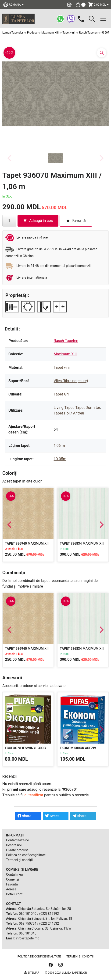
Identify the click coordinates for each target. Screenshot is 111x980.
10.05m (60, 459)
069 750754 (28, 923)
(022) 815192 (49, 914)
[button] (56, 158)
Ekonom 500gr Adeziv (78, 748)
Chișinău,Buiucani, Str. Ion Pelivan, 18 (45, 919)
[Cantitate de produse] (9, 221)
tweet (52, 816)
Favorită (12, 884)
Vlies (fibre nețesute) (71, 381)
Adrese (11, 889)
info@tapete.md (28, 938)
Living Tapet (64, 408)
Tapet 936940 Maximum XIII (27, 543)
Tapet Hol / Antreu (69, 413)
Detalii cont (14, 894)
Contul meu (14, 874)
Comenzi (13, 879)
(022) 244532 (49, 923)
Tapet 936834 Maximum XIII (82, 543)
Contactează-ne (18, 840)
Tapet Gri (61, 394)
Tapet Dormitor (88, 408)
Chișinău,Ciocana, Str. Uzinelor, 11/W (45, 928)
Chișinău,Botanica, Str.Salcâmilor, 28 (45, 909)
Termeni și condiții (19, 860)
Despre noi (14, 845)
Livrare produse (17, 850)
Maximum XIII (65, 354)
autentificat (34, 795)
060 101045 (28, 933)
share (25, 816)
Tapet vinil (62, 367)
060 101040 (28, 914)
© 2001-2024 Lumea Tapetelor (66, 973)
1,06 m (59, 446)
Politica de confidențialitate (26, 855)
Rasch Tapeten (66, 341)
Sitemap (32, 973)
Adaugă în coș (38, 221)
